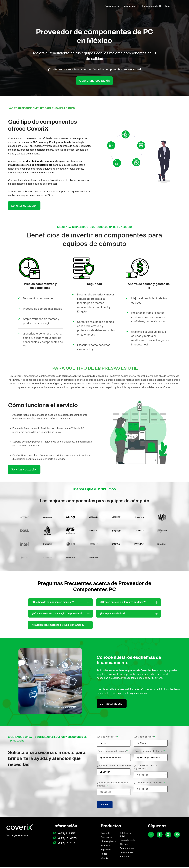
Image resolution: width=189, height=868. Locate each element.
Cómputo (106, 834)
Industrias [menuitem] (129, 7)
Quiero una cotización (94, 82)
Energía (105, 859)
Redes (104, 855)
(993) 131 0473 (68, 840)
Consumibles (126, 854)
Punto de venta (128, 841)
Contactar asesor (112, 705)
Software (105, 847)
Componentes (127, 849)
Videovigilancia (109, 842)
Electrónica (125, 858)
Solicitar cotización (24, 207)
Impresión (106, 851)
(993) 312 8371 (67, 835)
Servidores (106, 838)
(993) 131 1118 (67, 844)
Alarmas (124, 845)
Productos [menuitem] (111, 7)
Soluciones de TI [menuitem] (151, 7)
